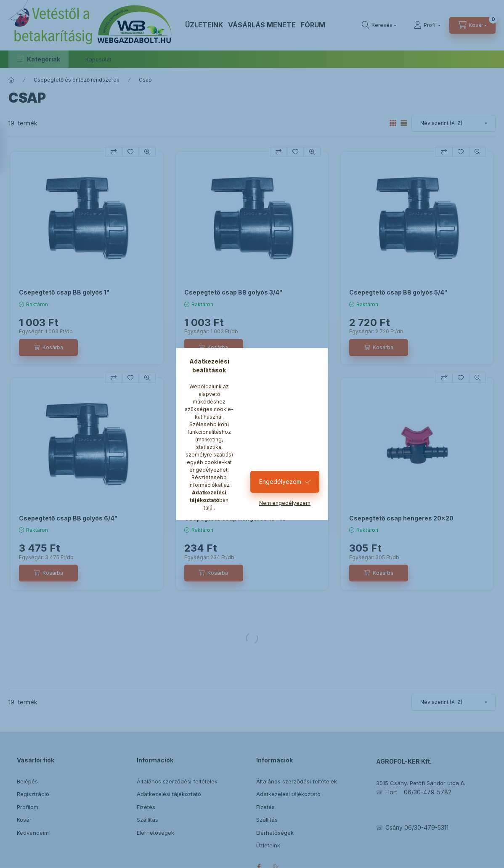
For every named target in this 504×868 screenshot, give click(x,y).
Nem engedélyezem (285, 503)
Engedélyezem (280, 482)
